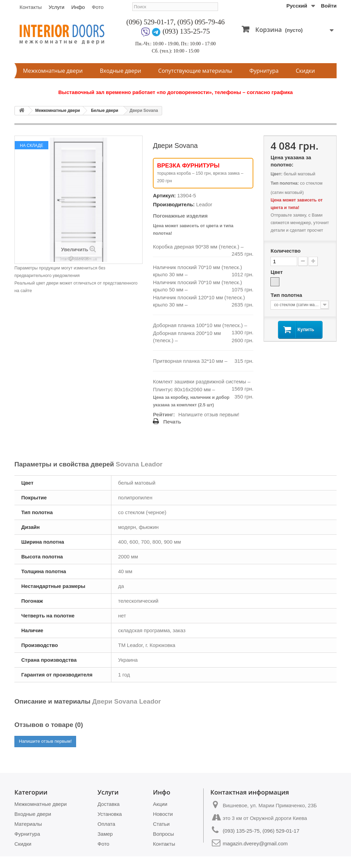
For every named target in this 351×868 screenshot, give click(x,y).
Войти (329, 6)
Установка (110, 814)
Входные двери (120, 71)
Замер (105, 834)
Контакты (31, 7)
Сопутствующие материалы (195, 71)
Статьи (161, 824)
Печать (172, 422)
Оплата (107, 824)
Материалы (28, 824)
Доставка (109, 804)
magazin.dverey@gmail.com (255, 843)
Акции (160, 804)
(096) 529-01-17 (150, 22)
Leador (204, 204)
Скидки (305, 71)
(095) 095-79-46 (201, 22)
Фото (98, 7)
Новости (163, 814)
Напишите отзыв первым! (209, 414)
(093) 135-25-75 (186, 31)
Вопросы (163, 834)
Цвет (277, 272)
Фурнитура (264, 71)
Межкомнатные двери (53, 71)
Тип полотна (287, 295)
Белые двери (104, 111)
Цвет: (276, 174)
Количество (285, 251)
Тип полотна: (285, 183)
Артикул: (164, 195)
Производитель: (174, 204)
